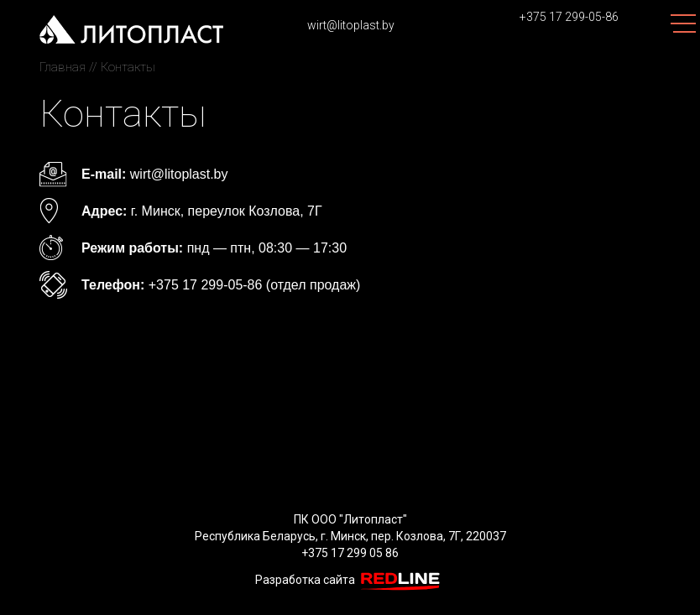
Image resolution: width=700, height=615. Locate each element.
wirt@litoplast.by (351, 25)
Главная (63, 67)
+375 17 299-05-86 (569, 17)
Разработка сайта (350, 580)
